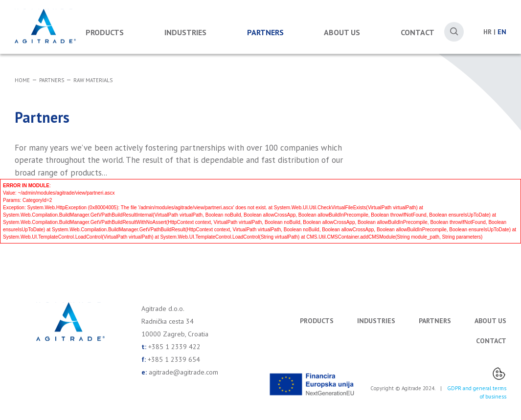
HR (487, 32)
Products (105, 32)
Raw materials (93, 80)
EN (502, 32)
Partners (265, 32)
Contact (418, 32)
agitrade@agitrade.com (183, 372)
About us (342, 32)
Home (22, 80)
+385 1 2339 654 (174, 359)
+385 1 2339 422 (174, 347)
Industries (185, 32)
